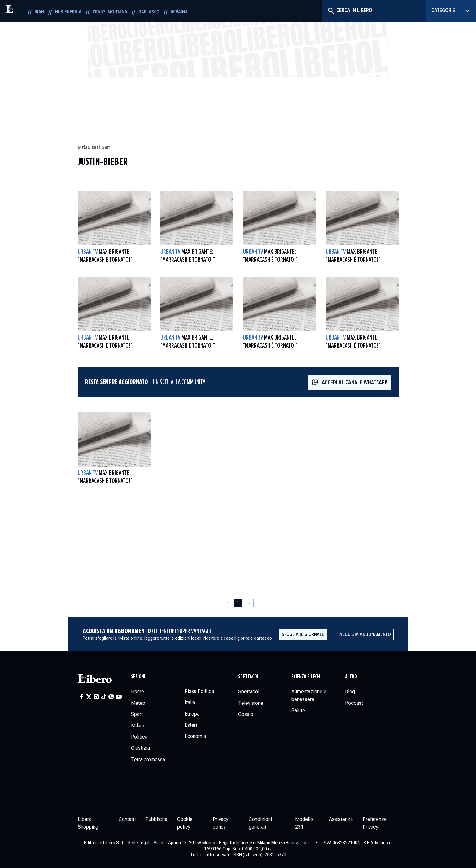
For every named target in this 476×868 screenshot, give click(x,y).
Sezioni (138, 677)
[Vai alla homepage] (23, 11)
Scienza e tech (306, 677)
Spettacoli (249, 677)
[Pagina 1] (238, 603)
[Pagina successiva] (249, 603)
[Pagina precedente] (227, 603)
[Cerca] (331, 11)
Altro (351, 677)
